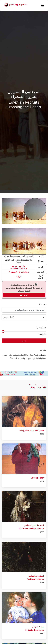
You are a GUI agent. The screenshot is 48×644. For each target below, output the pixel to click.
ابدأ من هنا (24, 295)
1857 (19, 277)
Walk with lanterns (36, 579)
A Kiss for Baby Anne (34, 630)
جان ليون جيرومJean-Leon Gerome (19, 267)
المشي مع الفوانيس (36, 576)
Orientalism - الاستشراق (19, 272)
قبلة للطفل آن (38, 627)
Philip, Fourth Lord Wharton (32, 431)
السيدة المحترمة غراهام (34, 525)
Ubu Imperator (37, 478)
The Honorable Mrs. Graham (31, 529)
